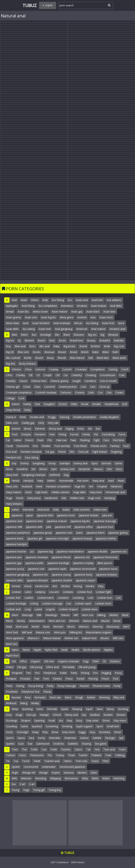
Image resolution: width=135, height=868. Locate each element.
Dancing (64, 417)
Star (30, 744)
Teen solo (81, 761)
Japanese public (35, 563)
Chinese (16, 369)
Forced (74, 434)
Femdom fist (13, 457)
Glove (9, 469)
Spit (121, 738)
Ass (70, 300)
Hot (91, 486)
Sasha (24, 726)
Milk (39, 615)
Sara (31, 738)
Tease (95, 761)
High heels (41, 492)
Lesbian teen (105, 598)
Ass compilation (48, 306)
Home (20, 498)
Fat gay (50, 452)
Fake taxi (61, 440)
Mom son (88, 615)
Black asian (119, 358)
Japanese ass (119, 551)
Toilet (34, 749)
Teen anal (109, 749)
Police (69, 679)
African (78, 323)
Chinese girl (13, 387)
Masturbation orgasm (99, 632)
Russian (16, 697)
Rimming (104, 697)
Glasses (98, 469)
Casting (113, 369)
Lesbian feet (13, 598)
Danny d (11, 417)
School (57, 715)
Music (9, 621)
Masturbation (37, 621)
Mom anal (22, 627)
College (10, 398)
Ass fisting (58, 300)
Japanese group (43, 533)
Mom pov (60, 632)
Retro (68, 697)
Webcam (26, 778)
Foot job (83, 452)
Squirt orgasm (84, 726)
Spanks (10, 744)
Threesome (37, 755)
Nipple (37, 650)
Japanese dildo (14, 580)
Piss (37, 673)
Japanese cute (36, 569)
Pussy (118, 673)
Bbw (14, 335)
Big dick (10, 364)
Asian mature (59, 312)
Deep (27, 410)
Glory (119, 469)
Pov (95, 673)
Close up (104, 387)
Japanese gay (14, 563)
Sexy (92, 732)
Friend (62, 452)
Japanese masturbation (70, 551)
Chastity (11, 381)
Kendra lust (42, 586)
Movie (117, 621)
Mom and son (57, 621)
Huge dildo (79, 492)
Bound (39, 358)
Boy (8, 346)
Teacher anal (52, 761)
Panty (50, 686)
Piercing (93, 679)
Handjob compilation (58, 486)
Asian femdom (41, 323)
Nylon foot (12, 655)
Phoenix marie (101, 686)
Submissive (43, 744)
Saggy (82, 732)
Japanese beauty (82, 538)
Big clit (10, 352)
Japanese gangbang (17, 575)
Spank (65, 709)
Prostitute (12, 692)
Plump (47, 692)
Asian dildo (12, 329)
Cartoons (66, 392)
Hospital (102, 486)
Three (71, 755)
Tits (50, 755)
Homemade (66, 481)
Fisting (62, 434)
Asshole (82, 317)
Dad (37, 404)
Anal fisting (28, 306)
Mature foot (89, 638)
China (28, 369)
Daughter (49, 404)
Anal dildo (116, 306)
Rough (79, 697)
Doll (125, 404)
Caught (76, 381)
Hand (39, 486)
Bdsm (24, 335)
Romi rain (55, 697)
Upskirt (16, 767)
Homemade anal (115, 492)
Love (90, 598)
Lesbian (16, 592)
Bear (52, 340)
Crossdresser (108, 375)
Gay (14, 463)
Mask (46, 627)
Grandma (22, 469)
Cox (100, 392)
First (35, 446)
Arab (45, 300)
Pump (117, 686)
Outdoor (115, 661)
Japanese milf (63, 527)
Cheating (91, 375)
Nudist (75, 650)
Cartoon (40, 369)
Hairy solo (12, 486)
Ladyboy (40, 592)
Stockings (12, 721)
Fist (96, 434)
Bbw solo (23, 352)
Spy (84, 715)
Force (122, 434)
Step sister (92, 721)
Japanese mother (106, 538)
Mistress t (33, 638)
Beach (41, 340)
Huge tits (80, 486)
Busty (50, 358)
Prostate (25, 679)
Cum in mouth (108, 381)
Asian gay (77, 312)
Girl (33, 469)
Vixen (94, 773)
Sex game (101, 744)
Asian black (93, 312)
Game (118, 463)
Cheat (27, 387)
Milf (76, 615)
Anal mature (98, 329)
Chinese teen (39, 381)
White (95, 778)
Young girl (39, 790)
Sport (100, 726)
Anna (121, 323)
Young (15, 790)
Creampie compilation (19, 392)
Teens (22, 755)
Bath (115, 352)
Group (52, 463)
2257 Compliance (60, 862)
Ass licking (92, 323)
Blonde (62, 358)
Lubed (38, 609)
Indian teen (100, 510)
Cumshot (50, 387)
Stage (19, 715)
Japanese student (62, 580)
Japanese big (45, 551)
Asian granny (13, 317)
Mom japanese (15, 638)
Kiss (55, 586)
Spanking (27, 709)
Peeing (20, 686)
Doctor (63, 404)
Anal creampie (62, 323)
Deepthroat (111, 404)
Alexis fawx (12, 323)
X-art (32, 784)
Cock (22, 398)
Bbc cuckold (13, 358)
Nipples (108, 650)
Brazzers (79, 335)
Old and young (87, 667)
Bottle (28, 358)
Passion (84, 686)
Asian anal (82, 300)
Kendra (90, 586)
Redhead (11, 703)
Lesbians (68, 592)
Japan (30, 515)
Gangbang (38, 463)
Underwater (49, 767)
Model (35, 627)
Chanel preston (68, 387)
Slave (100, 709)
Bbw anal (20, 346)
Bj (19, 340)
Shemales (55, 738)
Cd (38, 375)
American (82, 329)
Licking (34, 603)
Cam (93, 387)
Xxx (14, 784)
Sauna (21, 738)
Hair (64, 498)
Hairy (40, 481)
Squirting (39, 721)
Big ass (92, 335)
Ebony (27, 429)
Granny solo (68, 469)
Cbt (58, 375)
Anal (14, 300)
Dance (16, 404)
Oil (104, 661)
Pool (116, 679)
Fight (97, 440)
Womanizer (71, 778)
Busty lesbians (27, 364)
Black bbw (103, 358)
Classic (23, 381)
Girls (109, 469)
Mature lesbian (52, 638)
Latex (28, 592)
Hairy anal (98, 481)
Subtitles (73, 744)
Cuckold (67, 369)
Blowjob (113, 335)
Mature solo (43, 632)
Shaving (86, 744)
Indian (15, 510)
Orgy (86, 661)
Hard (111, 481)
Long (28, 609)
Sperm (10, 738)
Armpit (10, 312)
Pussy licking (36, 686)
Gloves (43, 469)
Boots (62, 340)
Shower (121, 715)
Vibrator (82, 773)
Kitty (101, 586)
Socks (9, 732)
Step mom (120, 721)
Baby (56, 346)
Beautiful (105, 340)
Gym (54, 469)
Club (109, 392)
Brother (95, 346)
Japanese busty (83, 575)
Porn (46, 679)
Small (52, 721)
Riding (24, 703)
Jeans (79, 533)
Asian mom (106, 317)
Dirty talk (53, 423)
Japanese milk (14, 527)
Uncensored (31, 767)
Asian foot (108, 323)
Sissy (9, 715)
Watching (119, 778)
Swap (35, 732)
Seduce (84, 738)
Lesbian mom (103, 603)
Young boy (55, 790)
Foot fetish (80, 446)
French (29, 440)
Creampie (81, 369)
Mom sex (11, 644)
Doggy (52, 417)
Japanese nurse (108, 569)
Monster (58, 627)
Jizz (32, 551)
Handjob (28, 481)
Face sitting (32, 457)
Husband (27, 486)
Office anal (52, 667)
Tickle (54, 749)
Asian (24, 300)
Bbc (57, 335)
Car (66, 375)
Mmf (126, 627)
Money (21, 621)
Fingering (116, 452)
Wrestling (41, 778)
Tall (88, 749)
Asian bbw (109, 312)
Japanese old (82, 557)
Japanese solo (64, 533)
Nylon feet (51, 650)
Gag (66, 475)
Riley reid (119, 697)
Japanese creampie (37, 557)
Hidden (51, 481)
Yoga (26, 790)
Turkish (83, 755)
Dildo (74, 404)
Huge (9, 498)
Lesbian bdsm (46, 598)
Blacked (29, 340)
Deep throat (13, 410)
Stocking (123, 709)
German (106, 463)
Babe (95, 352)
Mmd (125, 615)
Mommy (98, 627)
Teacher (66, 749)
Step (69, 721)
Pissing (85, 673)
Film (72, 452)
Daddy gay (28, 423)
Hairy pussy (34, 498)
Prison (105, 679)
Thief (105, 761)
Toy (16, 761)
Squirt (89, 709)
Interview (28, 510)
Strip (45, 732)
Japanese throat (61, 557)
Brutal (73, 352)
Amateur (82, 306)
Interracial (43, 510)
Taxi (44, 749)
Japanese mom (66, 515)
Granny (24, 463)
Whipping (55, 778)
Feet (52, 434)
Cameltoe (90, 381)
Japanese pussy (15, 569)
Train (108, 755)
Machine (74, 621)
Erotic (81, 429)
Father (18, 440)
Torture (10, 755)
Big (102, 335)
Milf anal (27, 632)
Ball (91, 358)
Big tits (10, 340)
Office (23, 661)
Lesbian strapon (68, 609)
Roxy (28, 697)
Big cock (119, 346)
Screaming (52, 726)
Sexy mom (68, 732)
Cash (91, 392)
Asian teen (45, 329)
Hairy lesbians (14, 504)
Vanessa (69, 773)
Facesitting (108, 434)
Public (63, 673)
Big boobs (69, 346)
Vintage (43, 773)
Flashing (85, 440)
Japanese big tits (80, 521)
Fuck (126, 446)
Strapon (26, 721)
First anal (11, 452)
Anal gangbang (64, 329)
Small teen (113, 726)
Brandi (83, 346)
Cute (122, 375)
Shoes (106, 721)
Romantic (40, 697)
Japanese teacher (16, 551)
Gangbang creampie (34, 475)
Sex (61, 721)
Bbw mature (77, 358)
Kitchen (65, 586)
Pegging (106, 673)
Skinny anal (71, 715)
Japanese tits (40, 575)
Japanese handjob (16, 544)
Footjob (26, 434)
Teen (15, 749)
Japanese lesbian (89, 515)
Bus (34, 335)
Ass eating (29, 329)
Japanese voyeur (86, 580)
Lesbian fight (103, 592)
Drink (23, 417)
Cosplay (54, 369)
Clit (31, 375)
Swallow (95, 715)
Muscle (105, 621)
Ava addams (114, 300)
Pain (37, 679)
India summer (82, 510)
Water (106, 778)
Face (106, 440)
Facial (9, 446)
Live (69, 603)
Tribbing (120, 755)
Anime (35, 300)
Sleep (15, 709)
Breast (62, 352)
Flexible (46, 446)
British (85, 352)
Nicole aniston (92, 650)
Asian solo (31, 317)
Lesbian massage (52, 603)
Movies (105, 638)
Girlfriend (55, 475)
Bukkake (119, 340)
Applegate (12, 306)
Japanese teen (35, 521)
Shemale (52, 709)
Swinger (44, 715)
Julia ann (107, 515)
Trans (122, 749)
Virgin (15, 773)
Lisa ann (54, 592)
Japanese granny (118, 533)
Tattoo (67, 761)
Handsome (51, 498)
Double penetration (85, 417)
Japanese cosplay (83, 563)
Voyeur (56, 773)
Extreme (40, 429)
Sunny (41, 738)
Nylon (15, 650)
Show (55, 732)
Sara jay (31, 715)
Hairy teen (96, 492)
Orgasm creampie (68, 661)
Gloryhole (84, 469)
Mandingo (51, 615)
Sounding (11, 726)
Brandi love (77, 340)
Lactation (63, 598)
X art (22, 784)
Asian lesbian (99, 306)
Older (96, 661)
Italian (66, 510)
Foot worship (62, 446)
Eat (90, 429)
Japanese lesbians (107, 575)
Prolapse (11, 679)
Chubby (21, 375)
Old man (49, 661)
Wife (14, 778)
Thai (24, 749)
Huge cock (94, 498)
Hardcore (116, 486)
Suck (21, 744)
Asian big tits (48, 317)
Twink (37, 761)
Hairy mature (14, 492)
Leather (29, 598)
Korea (28, 586)
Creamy (80, 392)
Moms (71, 627)
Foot (15, 434)
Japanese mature (57, 521)
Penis (9, 686)
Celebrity (77, 375)
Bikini (106, 352)
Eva (98, 429)
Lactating (78, 598)
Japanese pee (14, 557)
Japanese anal (14, 521)
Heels (121, 481)
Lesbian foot (85, 592)
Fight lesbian (100, 452)
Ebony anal (55, 429)
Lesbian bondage (16, 603)
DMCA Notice (78, 862)
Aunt (26, 323)
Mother (114, 615)
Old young (36, 667)
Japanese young (61, 575)
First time (118, 440)
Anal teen (97, 300)
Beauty (91, 340)
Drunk (85, 404)
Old (14, 661)
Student (108, 715)
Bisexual (49, 352)
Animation (67, 306)
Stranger (110, 738)
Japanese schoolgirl (57, 538)
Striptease (70, 738)
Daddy (27, 404)
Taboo (78, 749)
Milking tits (76, 632)
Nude (64, 650)
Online (10, 667)
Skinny (110, 709)
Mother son (71, 638)
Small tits (59, 744)
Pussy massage (67, 686)
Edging (69, 429)
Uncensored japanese (72, 767)
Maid (9, 627)
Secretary (105, 732)
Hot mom (83, 481)
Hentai (16, 481)
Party (74, 673)
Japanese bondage (58, 563)
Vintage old (29, 773)
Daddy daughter (109, 417)
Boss (32, 346)
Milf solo (118, 638)
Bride (107, 346)
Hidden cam (77, 498)
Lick (118, 598)
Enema (16, 429)
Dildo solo (12, 423)
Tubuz (30, 5)
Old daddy (69, 667)
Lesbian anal (13, 609)
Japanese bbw (45, 515)
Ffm (50, 440)
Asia (93, 317)
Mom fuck (12, 632)
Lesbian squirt (83, 603)
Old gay (22, 667)
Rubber (91, 697)
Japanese (17, 515)
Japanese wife (34, 527)
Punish (81, 679)
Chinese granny (59, 381)
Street (118, 732)
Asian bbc (23, 312)
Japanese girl (35, 538)
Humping (110, 498)
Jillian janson (105, 563)
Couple (48, 375)
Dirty (41, 423)
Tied (97, 749)
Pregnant (17, 673)
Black (67, 335)
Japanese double (97, 551)
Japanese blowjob (37, 580)
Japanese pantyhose (18, 533)
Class (37, 387)
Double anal (37, 417)
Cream (119, 392)
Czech (125, 369)
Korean (16, 586)
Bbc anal (44, 346)
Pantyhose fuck (31, 692)
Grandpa (65, 463)
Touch (26, 761)
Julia (49, 527)
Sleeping (77, 709)
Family (86, 434)
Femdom (40, 434)
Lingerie (50, 609)
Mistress (84, 627)
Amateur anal (117, 329)
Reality (35, 703)
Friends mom (98, 446)
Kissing (78, 586)
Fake (73, 440)
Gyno (95, 463)
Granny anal (81, 463)
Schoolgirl (22, 732)
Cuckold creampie (46, 392)
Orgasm (35, 661)
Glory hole (12, 475)
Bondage (46, 335)
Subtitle (97, 738)
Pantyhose (50, 673)
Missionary (113, 627)
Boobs (37, 352)
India (56, 510)
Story (79, 721)
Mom (15, 615)
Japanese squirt (57, 569)
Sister (40, 709)
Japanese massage (105, 521)
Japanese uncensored (83, 569)
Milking (101, 615)
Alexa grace (67, 317)
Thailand (96, 755)
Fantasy (115, 446)
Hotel (28, 492)
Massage (27, 615)
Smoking (67, 726)
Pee (29, 673)
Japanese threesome (106, 557)
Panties (57, 679)
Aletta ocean (40, 312)
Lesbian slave (90, 609)
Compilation (98, 369)
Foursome (23, 446)
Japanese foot (105, 527)
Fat (8, 440)
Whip (85, 778)
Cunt (83, 387)
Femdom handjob (31, 452)
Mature (65, 615)
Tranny (60, 755)
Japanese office (84, 527)
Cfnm (9, 375)
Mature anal (90, 621)
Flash (40, 440)
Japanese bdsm (96, 533)
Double (96, 404)
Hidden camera (60, 492)
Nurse (26, 650)
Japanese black (15, 538)
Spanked (37, 726)
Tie (8, 761)
